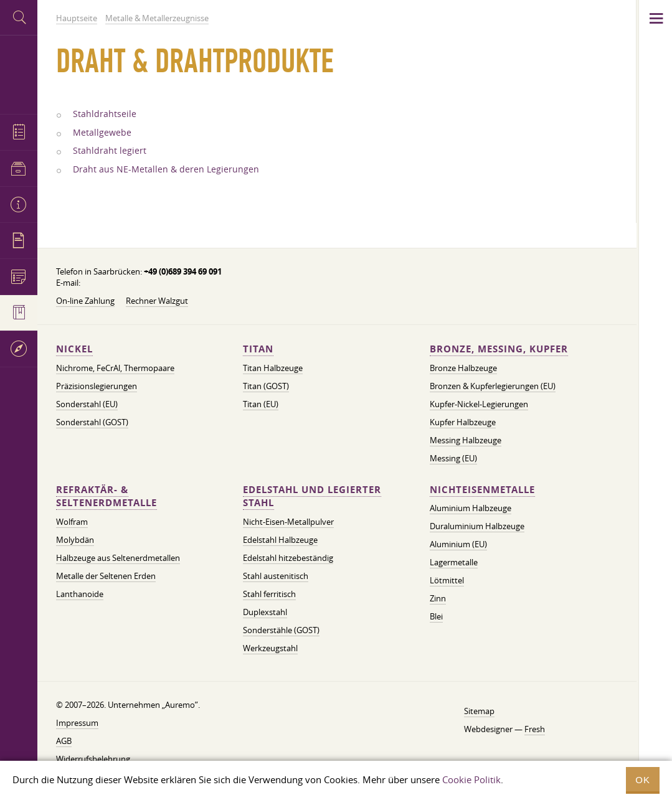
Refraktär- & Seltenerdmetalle (106, 496)
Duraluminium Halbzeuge (477, 526)
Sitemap (479, 711)
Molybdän (75, 540)
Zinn (438, 598)
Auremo (19, 73)
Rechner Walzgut (157, 301)
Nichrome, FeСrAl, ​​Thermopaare (115, 368)
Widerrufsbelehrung (93, 759)
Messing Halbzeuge (466, 440)
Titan (258, 349)
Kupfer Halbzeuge (463, 422)
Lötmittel (447, 580)
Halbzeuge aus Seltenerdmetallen (118, 558)
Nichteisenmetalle (482, 490)
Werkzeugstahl (270, 648)
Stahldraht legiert (110, 151)
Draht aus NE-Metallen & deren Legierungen (166, 169)
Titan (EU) (261, 404)
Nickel (74, 349)
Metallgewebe (102, 133)
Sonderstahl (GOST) (92, 422)
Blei (436, 616)
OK (643, 780)
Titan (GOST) (266, 386)
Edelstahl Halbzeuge (280, 540)
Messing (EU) (453, 458)
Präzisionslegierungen (97, 386)
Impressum (77, 723)
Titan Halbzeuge (273, 368)
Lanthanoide (80, 594)
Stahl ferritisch (269, 594)
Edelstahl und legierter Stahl (312, 496)
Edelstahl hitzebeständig (288, 558)
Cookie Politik (471, 779)
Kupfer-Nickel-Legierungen (479, 404)
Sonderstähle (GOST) (281, 630)
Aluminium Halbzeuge (471, 508)
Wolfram (72, 522)
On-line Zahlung (85, 301)
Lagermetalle (454, 562)
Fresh (535, 729)
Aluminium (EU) (458, 544)
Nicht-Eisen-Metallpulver (288, 522)
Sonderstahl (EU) (87, 404)
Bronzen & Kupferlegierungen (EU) (493, 386)
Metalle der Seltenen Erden (106, 576)
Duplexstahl (265, 612)
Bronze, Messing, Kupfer (499, 349)
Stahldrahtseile (105, 114)
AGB (64, 741)
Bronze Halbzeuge (463, 368)
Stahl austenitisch (276, 576)
